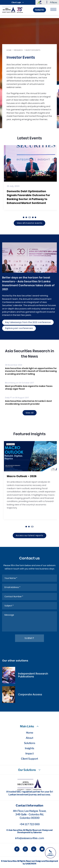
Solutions (30, 743)
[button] (24, 217)
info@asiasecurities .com (30, 838)
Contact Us (39, 10)
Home (9, 50)
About (29, 738)
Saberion (31, 864)
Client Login (18, 2)
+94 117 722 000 (30, 824)
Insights (30, 748)
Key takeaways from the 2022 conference (28, 322)
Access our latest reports (30, 535)
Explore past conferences (19, 328)
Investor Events (33, 50)
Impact (30, 753)
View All (30, 413)
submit (30, 638)
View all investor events (30, 223)
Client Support (30, 759)
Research (18, 50)
